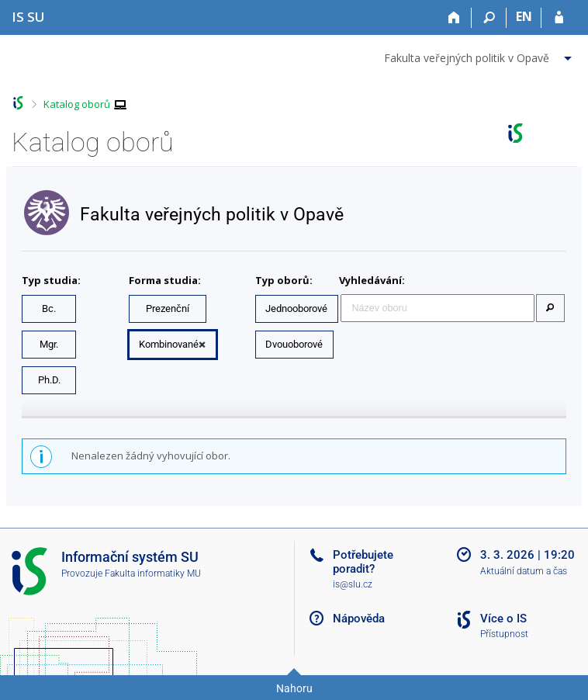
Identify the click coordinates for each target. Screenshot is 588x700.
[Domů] (454, 18)
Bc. (49, 308)
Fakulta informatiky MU (153, 574)
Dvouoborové (294, 344)
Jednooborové (296, 308)
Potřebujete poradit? (363, 562)
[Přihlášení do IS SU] (559, 18)
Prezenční (168, 308)
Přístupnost (504, 634)
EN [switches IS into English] (524, 16)
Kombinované (169, 344)
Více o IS (503, 619)
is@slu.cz (353, 584)
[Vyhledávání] (489, 18)
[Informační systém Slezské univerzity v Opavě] (28, 17)
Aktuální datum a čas (524, 571)
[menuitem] (480, 55)
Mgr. (49, 344)
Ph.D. (49, 380)
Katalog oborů (77, 104)
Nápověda (359, 619)
